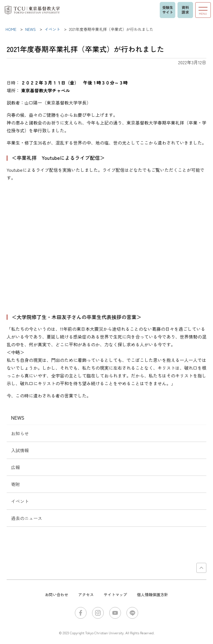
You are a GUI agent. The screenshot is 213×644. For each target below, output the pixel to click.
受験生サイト (168, 10)
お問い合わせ (57, 595)
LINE (132, 613)
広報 (16, 467)
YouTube (115, 613)
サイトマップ (115, 595)
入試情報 (20, 450)
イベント (20, 501)
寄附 (16, 484)
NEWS (18, 417)
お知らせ (20, 433)
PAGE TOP (201, 568)
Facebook (81, 613)
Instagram (98, 613)
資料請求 (185, 10)
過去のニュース (27, 518)
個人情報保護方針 (153, 595)
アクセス (86, 595)
